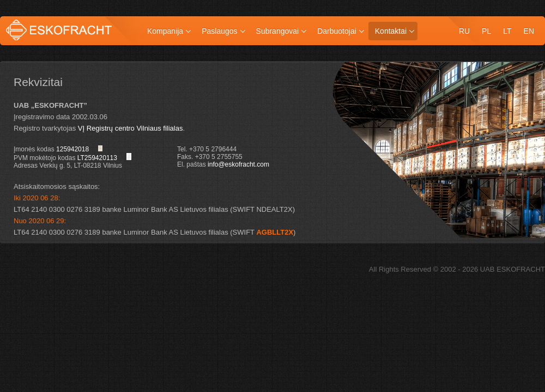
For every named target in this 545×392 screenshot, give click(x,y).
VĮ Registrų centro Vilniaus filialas (131, 128)
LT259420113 (97, 158)
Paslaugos (219, 31)
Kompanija (165, 31)
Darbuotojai (337, 31)
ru (464, 31)
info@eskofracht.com (238, 164)
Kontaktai (391, 31)
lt (507, 31)
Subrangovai (278, 31)
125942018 (72, 149)
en (529, 31)
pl (486, 31)
